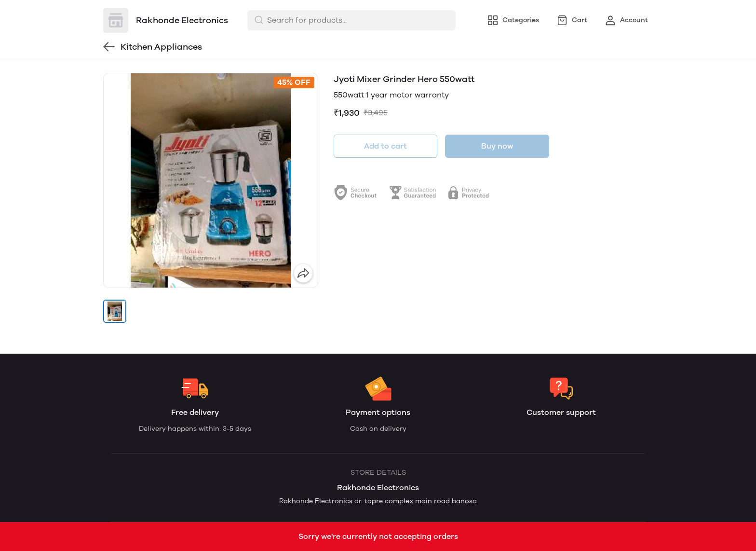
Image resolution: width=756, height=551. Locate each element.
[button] (115, 311)
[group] (211, 180)
